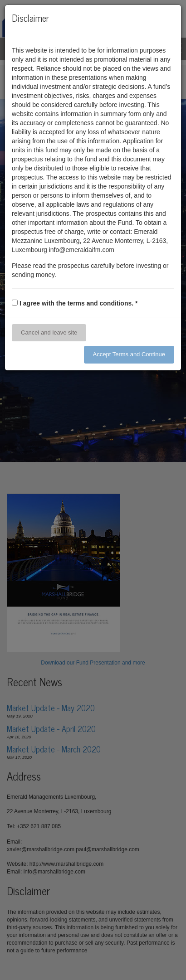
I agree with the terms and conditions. (79, 303)
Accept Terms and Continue (129, 354)
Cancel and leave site (49, 332)
